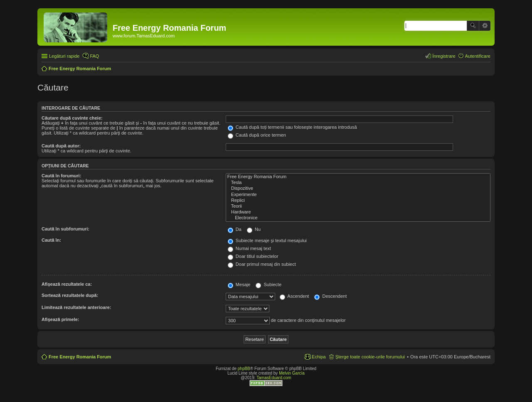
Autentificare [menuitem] (478, 56)
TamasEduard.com (274, 378)
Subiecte (268, 284)
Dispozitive (358, 189)
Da (235, 229)
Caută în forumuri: (61, 176)
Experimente (358, 195)
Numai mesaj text (249, 248)
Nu (254, 229)
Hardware (358, 212)
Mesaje (239, 284)
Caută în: (51, 240)
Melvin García (292, 373)
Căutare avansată (485, 26)
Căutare (473, 26)
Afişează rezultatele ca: (67, 284)
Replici (358, 201)
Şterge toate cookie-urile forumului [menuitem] (370, 357)
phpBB (244, 369)
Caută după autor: (61, 146)
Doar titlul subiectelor (253, 256)
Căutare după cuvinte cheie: (72, 118)
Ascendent (294, 296)
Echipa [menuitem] (319, 357)
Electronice (358, 218)
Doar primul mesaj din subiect (262, 264)
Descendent (330, 296)
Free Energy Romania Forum (358, 177)
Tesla (358, 183)
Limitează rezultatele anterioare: (76, 307)
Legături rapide (64, 56)
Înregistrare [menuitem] (444, 56)
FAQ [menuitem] (94, 56)
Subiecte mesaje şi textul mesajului (267, 240)
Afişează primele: (60, 319)
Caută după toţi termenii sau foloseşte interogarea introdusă (292, 127)
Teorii (358, 206)
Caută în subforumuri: (65, 229)
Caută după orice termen (257, 135)
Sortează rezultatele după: (70, 295)
